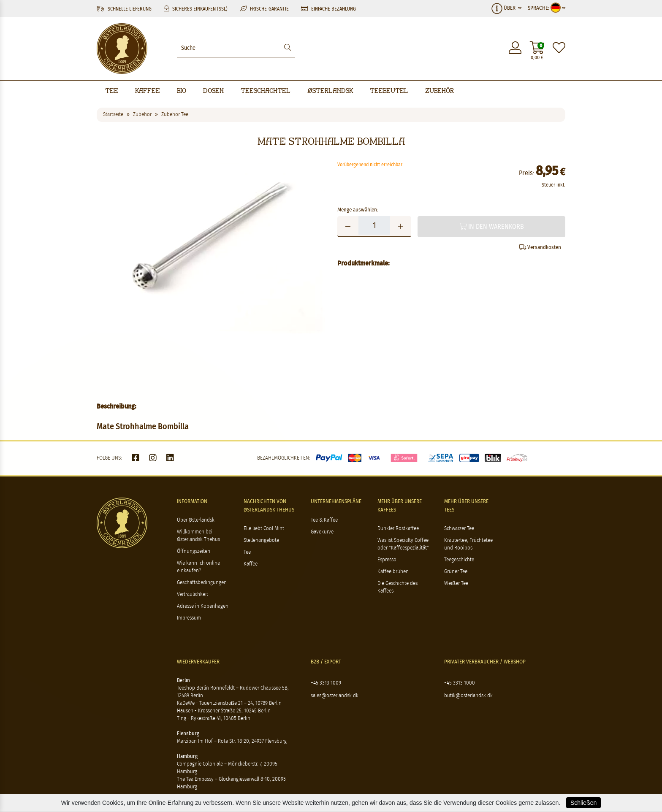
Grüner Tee (456, 572)
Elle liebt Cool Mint (264, 529)
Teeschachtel (266, 91)
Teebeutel (389, 91)
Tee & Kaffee (324, 520)
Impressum (189, 618)
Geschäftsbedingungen (202, 583)
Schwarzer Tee (459, 529)
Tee (112, 91)
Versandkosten (540, 247)
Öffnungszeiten (194, 551)
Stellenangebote (261, 540)
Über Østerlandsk (196, 520)
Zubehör (440, 91)
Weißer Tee (456, 583)
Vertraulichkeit (193, 594)
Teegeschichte (459, 560)
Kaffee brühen (393, 572)
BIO (182, 91)
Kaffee (148, 91)
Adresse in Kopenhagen (203, 606)
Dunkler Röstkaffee (398, 529)
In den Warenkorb (491, 226)
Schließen (583, 803)
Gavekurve (322, 532)
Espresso (387, 560)
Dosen (213, 91)
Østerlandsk (330, 91)
